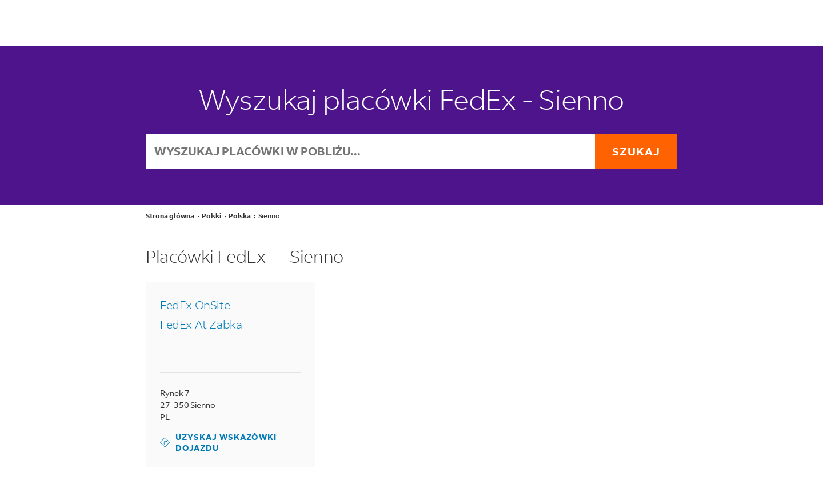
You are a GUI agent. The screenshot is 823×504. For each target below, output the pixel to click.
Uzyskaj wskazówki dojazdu (218, 442)
